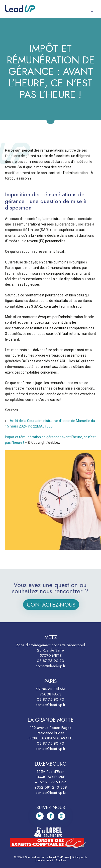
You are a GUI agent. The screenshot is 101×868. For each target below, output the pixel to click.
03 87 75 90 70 (50, 661)
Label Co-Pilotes (59, 857)
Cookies (61, 860)
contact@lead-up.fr (50, 666)
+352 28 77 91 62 (50, 782)
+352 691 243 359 (51, 787)
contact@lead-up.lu (51, 793)
